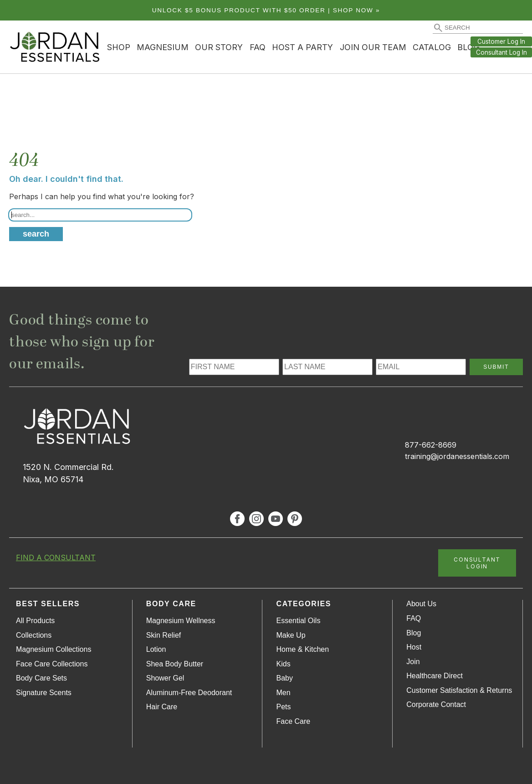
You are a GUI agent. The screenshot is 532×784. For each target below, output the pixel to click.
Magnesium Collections (54, 649)
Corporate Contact (436, 704)
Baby (285, 678)
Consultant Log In (501, 52)
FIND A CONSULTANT (56, 557)
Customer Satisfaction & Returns (459, 690)
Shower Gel (165, 678)
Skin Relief (164, 635)
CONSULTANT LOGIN (477, 563)
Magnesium (163, 47)
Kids (284, 664)
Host (414, 647)
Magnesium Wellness (181, 621)
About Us (421, 604)
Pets (284, 707)
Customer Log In (501, 41)
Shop (119, 47)
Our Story (219, 47)
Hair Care (162, 707)
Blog (414, 633)
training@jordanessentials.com (457, 456)
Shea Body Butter (175, 664)
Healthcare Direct (435, 676)
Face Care (294, 721)
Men (284, 693)
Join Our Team (373, 47)
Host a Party (302, 47)
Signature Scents (44, 693)
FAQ (258, 47)
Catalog (432, 47)
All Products (35, 621)
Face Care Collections (52, 664)
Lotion (156, 649)
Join (413, 662)
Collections (34, 635)
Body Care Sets (41, 678)
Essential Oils (299, 621)
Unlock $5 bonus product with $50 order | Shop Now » (266, 10)
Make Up (291, 635)
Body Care (171, 604)
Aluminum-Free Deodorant (189, 693)
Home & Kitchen (303, 649)
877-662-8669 (431, 445)
